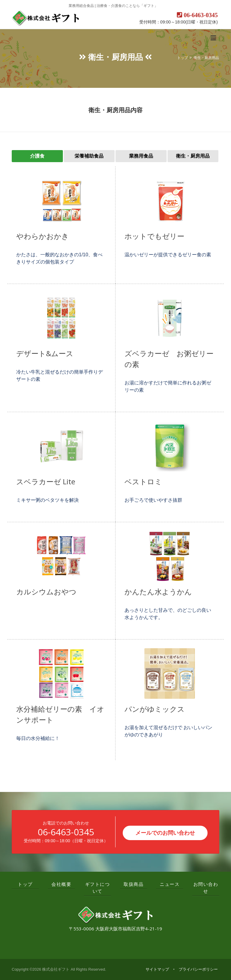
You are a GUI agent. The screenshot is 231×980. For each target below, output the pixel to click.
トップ (183, 58)
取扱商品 (134, 884)
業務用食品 (141, 156)
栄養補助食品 (89, 156)
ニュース (170, 884)
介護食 (37, 156)
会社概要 (61, 884)
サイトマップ (157, 969)
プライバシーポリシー (198, 969)
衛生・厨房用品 (206, 58)
